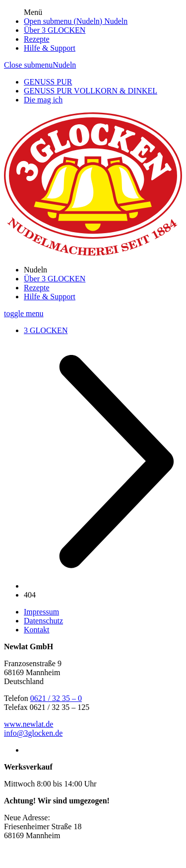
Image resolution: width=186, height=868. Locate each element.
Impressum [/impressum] (41, 612)
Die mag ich (43, 100)
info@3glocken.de (33, 733)
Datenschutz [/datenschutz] (43, 621)
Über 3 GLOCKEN (55, 30)
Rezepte (37, 39)
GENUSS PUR (48, 82)
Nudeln (115, 21)
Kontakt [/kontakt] (37, 630)
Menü (33, 12)
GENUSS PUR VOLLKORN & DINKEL (91, 91)
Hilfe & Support (50, 48)
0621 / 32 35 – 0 (56, 698)
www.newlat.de (29, 724)
